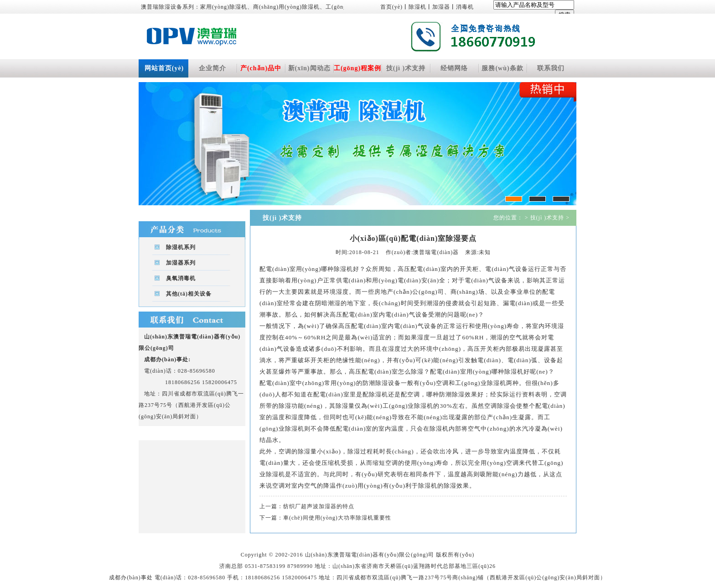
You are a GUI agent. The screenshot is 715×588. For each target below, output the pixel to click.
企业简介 (212, 68)
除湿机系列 (181, 247)
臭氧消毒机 (181, 278)
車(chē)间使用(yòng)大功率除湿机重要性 (337, 518)
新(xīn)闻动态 (309, 68)
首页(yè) (391, 7)
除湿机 (417, 7)
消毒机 (465, 7)
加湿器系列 (181, 263)
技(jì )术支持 (406, 68)
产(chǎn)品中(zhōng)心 (261, 71)
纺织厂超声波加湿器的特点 (319, 506)
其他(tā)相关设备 (189, 294)
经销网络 (454, 68)
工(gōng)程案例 (357, 68)
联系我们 (551, 68)
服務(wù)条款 (502, 68)
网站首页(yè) (164, 68)
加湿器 (441, 7)
